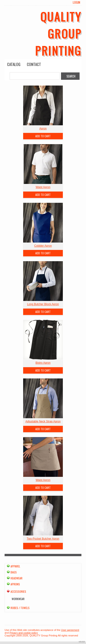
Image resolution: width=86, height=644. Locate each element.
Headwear (17, 578)
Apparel (15, 566)
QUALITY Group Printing (58, 33)
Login (76, 2)
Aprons (15, 584)
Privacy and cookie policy (24, 633)
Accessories (18, 591)
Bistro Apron (43, 363)
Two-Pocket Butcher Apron (43, 539)
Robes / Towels (20, 608)
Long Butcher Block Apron (43, 304)
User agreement (70, 630)
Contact (34, 64)
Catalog (14, 64)
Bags (14, 572)
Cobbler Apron (43, 246)
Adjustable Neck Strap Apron (43, 421)
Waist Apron (43, 187)
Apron (43, 129)
